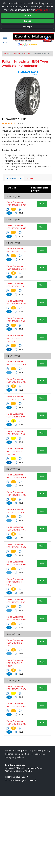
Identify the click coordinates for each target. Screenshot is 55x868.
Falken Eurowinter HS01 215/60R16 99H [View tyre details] (16, 433)
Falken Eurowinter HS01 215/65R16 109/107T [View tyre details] (15, 451)
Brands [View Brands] (17, 54)
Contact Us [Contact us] (40, 754)
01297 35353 (22, 777)
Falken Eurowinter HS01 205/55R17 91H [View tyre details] (16, 511)
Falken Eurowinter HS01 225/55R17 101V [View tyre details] (15, 582)
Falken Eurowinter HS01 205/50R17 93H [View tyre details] (16, 476)
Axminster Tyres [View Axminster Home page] (13, 750)
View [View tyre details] (42, 204)
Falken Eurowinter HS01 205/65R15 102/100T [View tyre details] (15, 338)
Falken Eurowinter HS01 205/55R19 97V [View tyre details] (16, 688)
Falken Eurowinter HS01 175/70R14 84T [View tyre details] (16, 227)
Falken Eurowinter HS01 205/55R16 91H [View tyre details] (16, 363)
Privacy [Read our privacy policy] (47, 750)
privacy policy (43, 10)
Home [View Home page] (7, 54)
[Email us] (24, 780)
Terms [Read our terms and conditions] (10, 754)
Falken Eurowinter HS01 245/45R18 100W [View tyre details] (15, 663)
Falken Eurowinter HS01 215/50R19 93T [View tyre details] (16, 705)
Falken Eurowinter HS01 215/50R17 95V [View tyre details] (16, 546)
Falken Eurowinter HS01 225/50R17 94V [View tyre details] (16, 563)
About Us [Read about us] (27, 750)
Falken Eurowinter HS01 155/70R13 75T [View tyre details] (16, 204)
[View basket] (45, 40)
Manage (27, 26)
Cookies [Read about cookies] (29, 754)
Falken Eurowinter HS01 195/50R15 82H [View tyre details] (16, 285)
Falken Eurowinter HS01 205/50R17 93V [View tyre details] (16, 494)
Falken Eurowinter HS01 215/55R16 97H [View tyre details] (16, 398)
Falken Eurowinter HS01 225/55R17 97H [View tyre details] (16, 601)
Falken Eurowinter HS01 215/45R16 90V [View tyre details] (16, 380)
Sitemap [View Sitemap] (19, 754)
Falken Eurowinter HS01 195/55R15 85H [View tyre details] (16, 302)
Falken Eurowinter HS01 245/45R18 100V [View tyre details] (15, 643)
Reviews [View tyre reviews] (29, 179)
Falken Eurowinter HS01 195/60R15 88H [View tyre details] (16, 320)
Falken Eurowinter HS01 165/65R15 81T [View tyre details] (16, 267)
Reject (28, 21)
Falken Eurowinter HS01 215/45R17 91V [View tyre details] (16, 528)
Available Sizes (14, 179)
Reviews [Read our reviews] (37, 750)
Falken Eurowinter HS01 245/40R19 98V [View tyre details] (16, 722)
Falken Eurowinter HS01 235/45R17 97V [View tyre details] (16, 618)
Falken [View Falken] (27, 54)
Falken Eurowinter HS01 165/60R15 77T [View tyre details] (16, 250)
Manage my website (14, 757)
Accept (27, 15)
